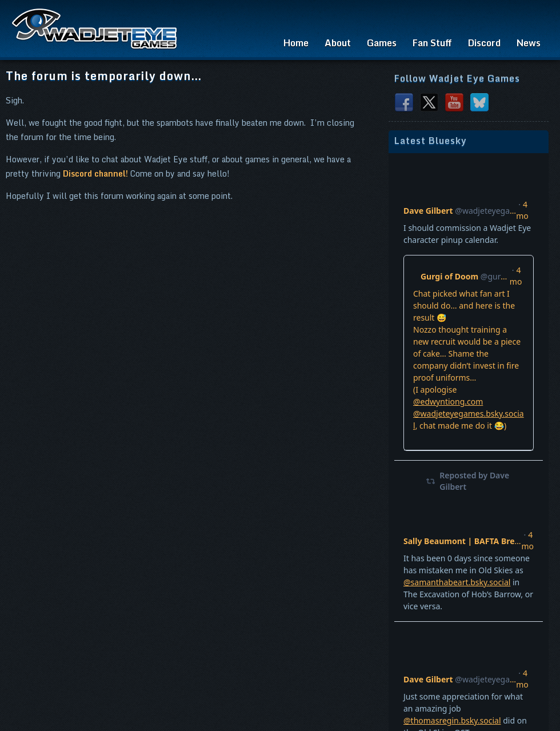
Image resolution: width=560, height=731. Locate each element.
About (338, 43)
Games (382, 43)
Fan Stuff (432, 43)
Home (296, 43)
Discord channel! (95, 173)
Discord (484, 43)
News (529, 43)
